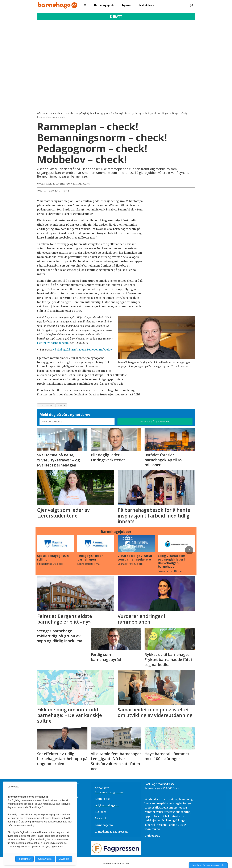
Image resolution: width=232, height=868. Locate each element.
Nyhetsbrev (147, 5)
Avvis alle (64, 859)
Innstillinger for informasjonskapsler (208, 865)
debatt (61, 405)
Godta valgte (45, 859)
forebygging (46, 405)
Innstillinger (24, 859)
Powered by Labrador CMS (116, 863)
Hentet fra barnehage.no (53, 343)
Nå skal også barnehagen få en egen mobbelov (82, 350)
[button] (189, 550)
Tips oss (126, 5)
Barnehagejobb (104, 5)
